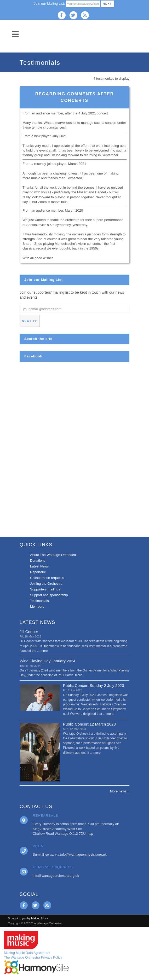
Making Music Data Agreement (27, 953)
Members (37, 607)
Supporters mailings (45, 589)
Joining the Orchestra (46, 584)
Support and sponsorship (49, 595)
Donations (38, 561)
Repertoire (38, 572)
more (44, 651)
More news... (120, 791)
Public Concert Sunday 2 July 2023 (93, 685)
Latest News (39, 566)
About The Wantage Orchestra (53, 555)
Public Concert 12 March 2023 (89, 724)
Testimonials (39, 601)
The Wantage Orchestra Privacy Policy (33, 957)
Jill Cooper (29, 632)
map (90, 834)
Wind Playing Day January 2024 (47, 661)
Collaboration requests (47, 578)
